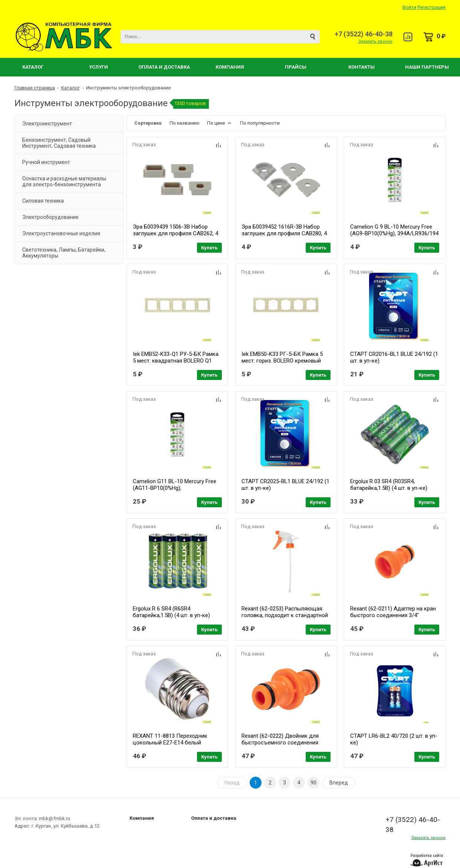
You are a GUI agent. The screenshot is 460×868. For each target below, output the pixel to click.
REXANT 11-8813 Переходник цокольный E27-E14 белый (170, 739)
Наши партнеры (427, 67)
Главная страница (35, 88)
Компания (230, 67)
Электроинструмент (47, 124)
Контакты (362, 67)
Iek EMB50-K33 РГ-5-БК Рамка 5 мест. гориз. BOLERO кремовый (282, 357)
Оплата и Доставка (164, 67)
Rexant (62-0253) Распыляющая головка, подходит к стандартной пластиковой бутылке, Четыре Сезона (285, 619)
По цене (220, 123)
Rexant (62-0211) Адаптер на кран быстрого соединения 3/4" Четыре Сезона (393, 615)
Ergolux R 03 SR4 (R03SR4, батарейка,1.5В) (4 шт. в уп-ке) (389, 485)
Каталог (33, 67)
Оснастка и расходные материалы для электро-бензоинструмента (64, 181)
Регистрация (431, 7)
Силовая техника (43, 201)
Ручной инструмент (46, 162)
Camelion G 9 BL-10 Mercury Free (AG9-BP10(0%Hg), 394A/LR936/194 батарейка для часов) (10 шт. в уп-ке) (395, 237)
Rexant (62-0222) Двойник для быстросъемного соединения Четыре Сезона (280, 743)
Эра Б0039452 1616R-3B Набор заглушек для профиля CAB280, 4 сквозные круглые (284, 233)
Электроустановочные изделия (61, 233)
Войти (409, 7)
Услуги (98, 67)
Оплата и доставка (214, 818)
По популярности (260, 123)
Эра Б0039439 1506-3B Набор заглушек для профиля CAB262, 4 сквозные (175, 233)
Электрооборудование (50, 217)
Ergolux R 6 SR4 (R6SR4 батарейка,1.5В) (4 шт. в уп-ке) (171, 612)
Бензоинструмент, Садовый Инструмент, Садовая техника (59, 143)
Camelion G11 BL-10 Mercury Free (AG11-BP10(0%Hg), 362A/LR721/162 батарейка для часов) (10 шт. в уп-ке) (175, 491)
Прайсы (296, 67)
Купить (209, 248)
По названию (185, 123)
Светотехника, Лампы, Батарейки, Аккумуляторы (64, 253)
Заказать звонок (375, 41)
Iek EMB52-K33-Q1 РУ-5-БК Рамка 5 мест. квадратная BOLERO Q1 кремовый (176, 361)
